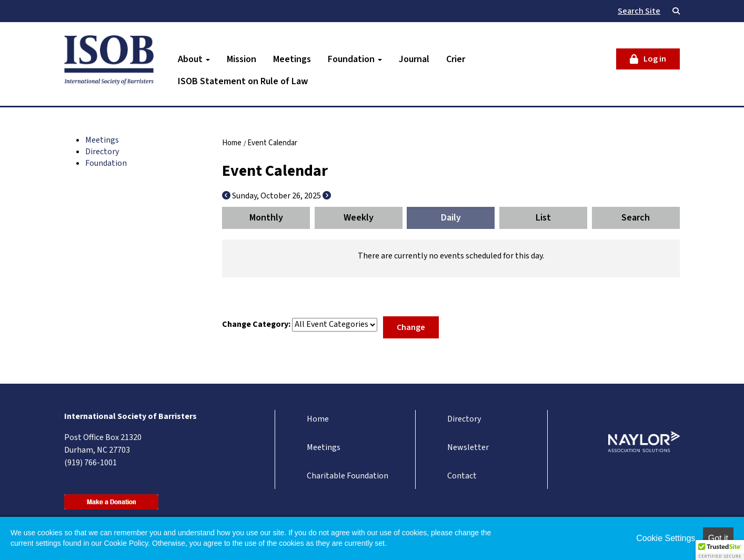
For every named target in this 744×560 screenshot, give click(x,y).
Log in (655, 59)
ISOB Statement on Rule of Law (243, 81)
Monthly (266, 218)
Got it (718, 538)
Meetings (292, 59)
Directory (102, 152)
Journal (414, 59)
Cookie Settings (666, 538)
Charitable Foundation (348, 476)
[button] (720, 550)
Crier (456, 59)
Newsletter (468, 447)
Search (636, 218)
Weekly (359, 218)
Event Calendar (272, 143)
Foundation (355, 59)
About (194, 59)
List (543, 218)
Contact (462, 476)
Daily (451, 218)
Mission (242, 59)
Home (232, 143)
